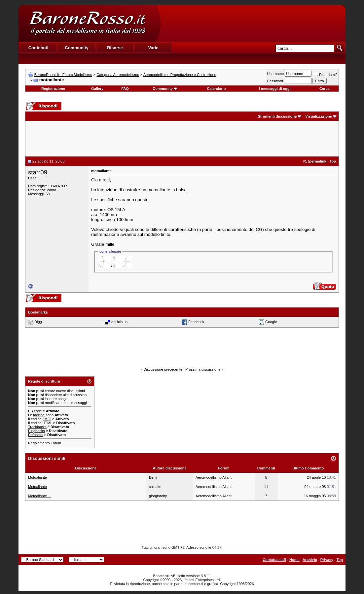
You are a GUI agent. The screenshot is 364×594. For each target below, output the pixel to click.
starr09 (38, 172)
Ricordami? (326, 75)
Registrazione (53, 89)
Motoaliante (37, 477)
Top (340, 560)
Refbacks (36, 435)
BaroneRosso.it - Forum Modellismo (63, 75)
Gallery (97, 89)
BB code (35, 411)
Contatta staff (274, 560)
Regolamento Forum (45, 443)
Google (271, 322)
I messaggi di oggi (275, 89)
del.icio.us (119, 322)
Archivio (310, 560)
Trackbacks (37, 427)
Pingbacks (36, 431)
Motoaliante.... (39, 496)
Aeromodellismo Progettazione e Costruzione (180, 75)
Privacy (327, 560)
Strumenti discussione (277, 116)
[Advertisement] (253, 23)
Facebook (196, 322)
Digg (38, 322)
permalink (318, 161)
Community (165, 89)
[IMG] (47, 419)
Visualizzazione (319, 116)
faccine (39, 415)
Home (294, 560)
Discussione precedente (163, 369)
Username (276, 74)
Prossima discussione (203, 369)
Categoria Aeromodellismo (118, 75)
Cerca (325, 89)
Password (275, 81)
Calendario (217, 89)
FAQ (125, 89)
